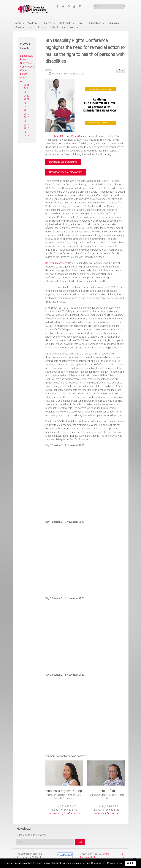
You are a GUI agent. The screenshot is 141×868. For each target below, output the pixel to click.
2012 (27, 132)
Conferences (27, 67)
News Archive (24, 79)
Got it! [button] (130, 863)
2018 (27, 110)
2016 (27, 117)
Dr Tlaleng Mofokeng (56, 263)
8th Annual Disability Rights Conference (70, 136)
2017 (27, 114)
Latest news (27, 56)
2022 (27, 96)
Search (94, 4)
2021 (27, 99)
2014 (27, 125)
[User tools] (121, 71)
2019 (27, 107)
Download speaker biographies (66, 172)
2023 (27, 92)
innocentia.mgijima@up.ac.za (64, 813)
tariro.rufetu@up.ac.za (106, 813)
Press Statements (26, 61)
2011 (27, 136)
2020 (27, 103)
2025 (27, 85)
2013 (27, 128)
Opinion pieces (24, 72)
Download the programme (63, 162)
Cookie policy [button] (98, 863)
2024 (27, 88)
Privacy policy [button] (115, 863)
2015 (27, 121)
